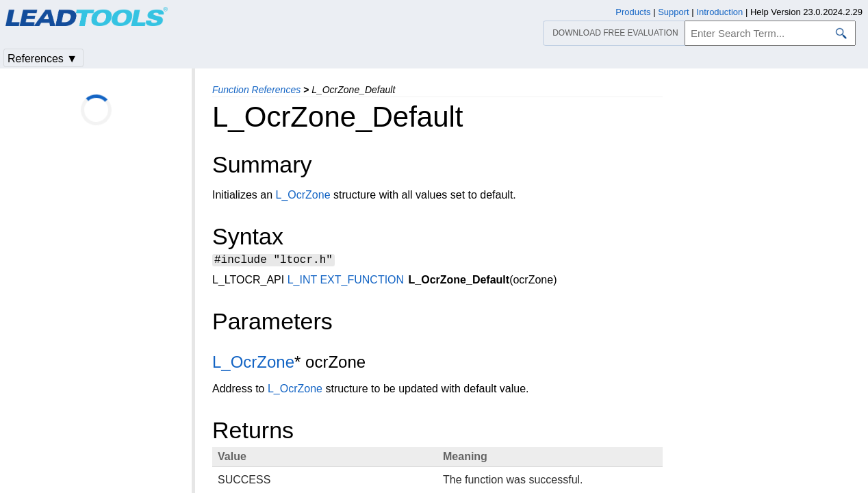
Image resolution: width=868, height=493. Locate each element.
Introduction (719, 12)
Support (674, 12)
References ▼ (42, 59)
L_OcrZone (303, 195)
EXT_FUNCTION (362, 282)
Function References (256, 90)
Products (633, 12)
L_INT (302, 282)
